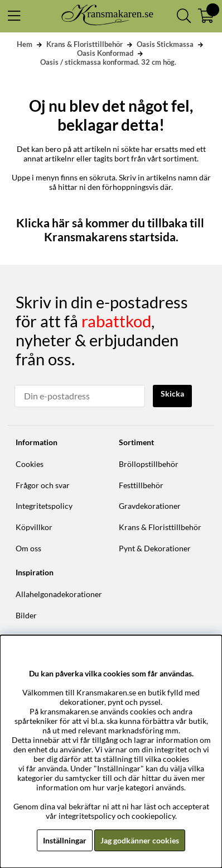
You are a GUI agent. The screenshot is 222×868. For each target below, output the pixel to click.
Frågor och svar (43, 485)
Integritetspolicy (44, 506)
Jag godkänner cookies (140, 840)
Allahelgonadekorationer (59, 594)
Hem (25, 44)
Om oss (28, 548)
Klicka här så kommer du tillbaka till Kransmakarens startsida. (111, 230)
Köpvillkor (34, 527)
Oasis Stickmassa (165, 44)
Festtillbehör (141, 485)
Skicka (172, 394)
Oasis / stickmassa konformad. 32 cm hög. (108, 62)
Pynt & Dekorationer (155, 548)
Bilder (26, 615)
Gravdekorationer (150, 506)
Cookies (30, 464)
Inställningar (65, 840)
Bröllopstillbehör (149, 464)
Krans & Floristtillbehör (85, 44)
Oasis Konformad (105, 53)
